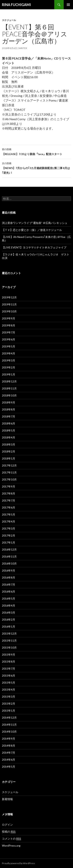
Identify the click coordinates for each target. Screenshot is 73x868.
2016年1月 (9, 626)
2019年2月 (9, 367)
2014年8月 (9, 746)
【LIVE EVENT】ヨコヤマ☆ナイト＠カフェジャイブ (34, 247)
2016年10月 (9, 563)
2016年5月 (9, 598)
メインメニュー (68, 5)
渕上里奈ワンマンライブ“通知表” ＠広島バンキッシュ (35, 223)
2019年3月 (9, 360)
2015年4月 (9, 690)
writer (23, 48)
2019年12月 (9, 297)
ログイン (7, 825)
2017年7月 (9, 500)
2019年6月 (9, 339)
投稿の (9, 832)
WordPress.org (11, 846)
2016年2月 (9, 619)
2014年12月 (9, 718)
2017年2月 (9, 535)
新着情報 (7, 799)
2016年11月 (9, 556)
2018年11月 (9, 388)
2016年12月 (9, 549)
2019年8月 (9, 325)
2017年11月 (9, 472)
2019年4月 (9, 353)
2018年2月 (9, 451)
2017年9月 (9, 486)
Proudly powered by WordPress (18, 863)
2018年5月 (9, 430)
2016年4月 (9, 605)
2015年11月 (9, 640)
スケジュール (9, 20)
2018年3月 (9, 444)
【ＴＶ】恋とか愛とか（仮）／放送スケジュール (32, 230)
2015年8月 (9, 662)
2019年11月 (9, 304)
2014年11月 (9, 725)
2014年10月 (9, 732)
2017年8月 (9, 493)
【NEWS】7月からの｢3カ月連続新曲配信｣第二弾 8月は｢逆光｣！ (36, 168)
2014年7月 (9, 753)
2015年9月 (9, 655)
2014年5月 (9, 767)
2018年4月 (9, 437)
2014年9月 (9, 739)
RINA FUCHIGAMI (16, 5)
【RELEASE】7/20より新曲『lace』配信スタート (36, 151)
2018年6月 (9, 423)
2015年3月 (9, 697)
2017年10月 (9, 479)
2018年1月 (9, 458)
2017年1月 (9, 542)
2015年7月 (9, 669)
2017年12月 (9, 465)
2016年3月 (9, 612)
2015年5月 (9, 683)
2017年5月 (9, 514)
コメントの (11, 839)
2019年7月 (9, 332)
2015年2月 (9, 704)
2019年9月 (9, 318)
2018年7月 (9, 416)
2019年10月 (9, 311)
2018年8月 (9, 409)
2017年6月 (9, 507)
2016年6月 (9, 591)
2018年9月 (9, 402)
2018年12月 (9, 381)
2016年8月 (9, 577)
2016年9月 (9, 570)
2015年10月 (9, 647)
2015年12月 (9, 633)
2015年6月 (9, 676)
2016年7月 (9, 584)
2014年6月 (9, 760)
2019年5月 (9, 346)
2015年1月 (9, 711)
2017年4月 (9, 521)
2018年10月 (9, 395)
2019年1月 (9, 374)
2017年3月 (9, 528)
